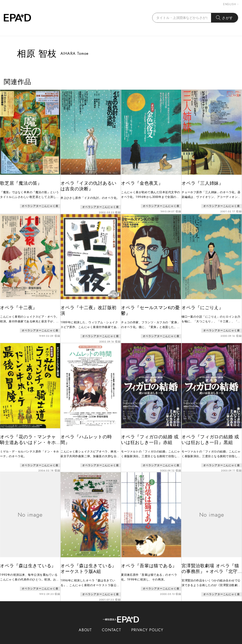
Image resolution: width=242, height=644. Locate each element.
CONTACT (111, 622)
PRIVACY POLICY (147, 622)
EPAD (117, 641)
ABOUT (85, 622)
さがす (225, 18)
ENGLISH (231, 4)
